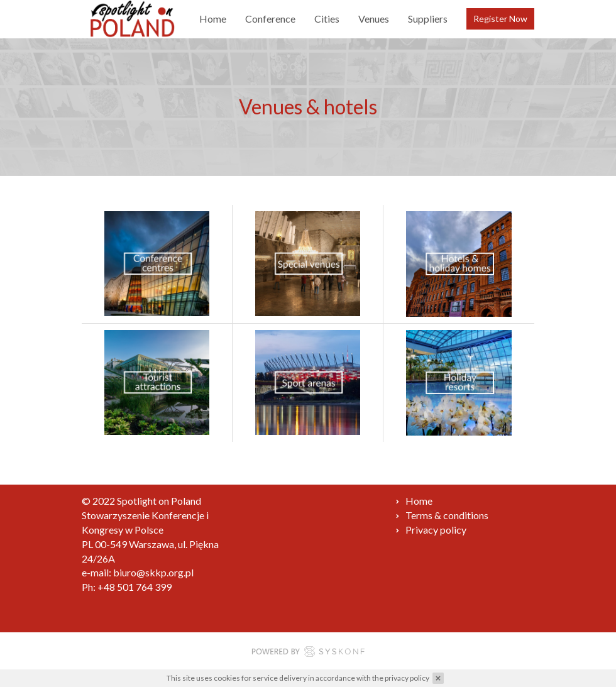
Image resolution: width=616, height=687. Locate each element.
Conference (270, 19)
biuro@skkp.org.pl (153, 572)
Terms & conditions (447, 515)
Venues (374, 19)
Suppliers (428, 19)
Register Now (500, 19)
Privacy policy (436, 530)
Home (213, 19)
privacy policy (407, 678)
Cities (327, 19)
